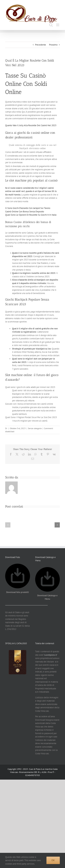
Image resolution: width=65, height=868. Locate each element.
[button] (8, 525)
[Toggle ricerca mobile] (51, 25)
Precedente (40, 45)
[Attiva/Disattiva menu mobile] (58, 25)
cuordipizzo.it (50, 655)
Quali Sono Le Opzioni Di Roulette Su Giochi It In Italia (31, 215)
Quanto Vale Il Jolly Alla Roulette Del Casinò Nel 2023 (31, 125)
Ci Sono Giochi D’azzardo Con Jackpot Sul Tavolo (28, 208)
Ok (53, 860)
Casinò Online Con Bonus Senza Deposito (25, 212)
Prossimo (53, 45)
